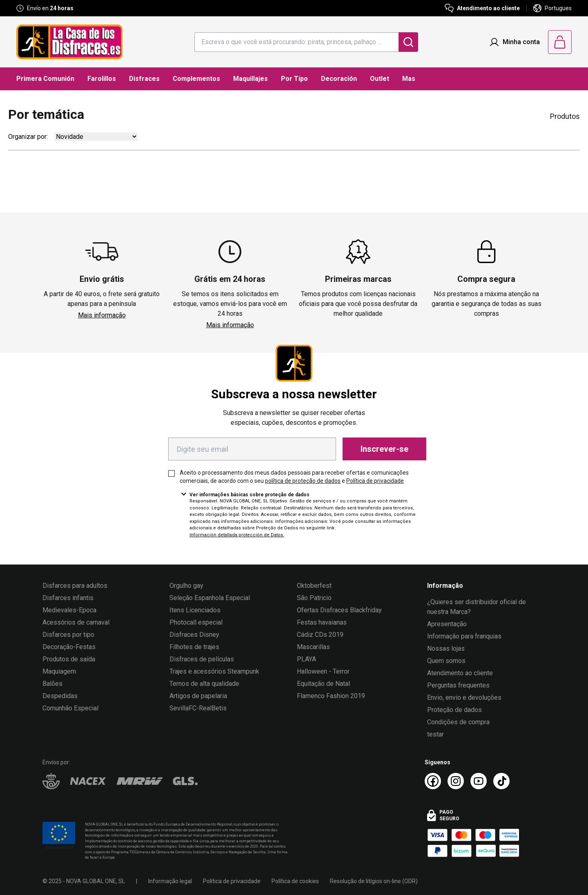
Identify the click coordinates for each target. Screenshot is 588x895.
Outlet (380, 79)
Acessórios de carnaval (76, 622)
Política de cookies (295, 881)
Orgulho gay (186, 586)
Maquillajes (251, 79)
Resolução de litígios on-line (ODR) (374, 881)
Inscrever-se (384, 449)
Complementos (196, 79)
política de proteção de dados (303, 481)
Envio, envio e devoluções (464, 697)
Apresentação (447, 624)
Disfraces (144, 79)
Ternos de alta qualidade (204, 684)
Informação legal (170, 881)
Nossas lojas (446, 648)
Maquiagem (59, 671)
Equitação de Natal (323, 684)
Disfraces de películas (202, 659)
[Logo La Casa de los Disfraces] (69, 42)
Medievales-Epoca (69, 610)
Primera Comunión (45, 79)
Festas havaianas (322, 622)
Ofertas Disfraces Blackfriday (339, 610)
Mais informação (102, 315)
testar (435, 734)
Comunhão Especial (70, 708)
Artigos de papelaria (198, 696)
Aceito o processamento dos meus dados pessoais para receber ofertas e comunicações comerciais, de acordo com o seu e (294, 477)
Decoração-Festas (69, 647)
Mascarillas (313, 647)
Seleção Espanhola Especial (210, 598)
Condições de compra (458, 722)
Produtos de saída (69, 659)
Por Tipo (294, 79)
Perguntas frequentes (458, 685)
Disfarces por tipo (68, 635)
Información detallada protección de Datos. (237, 535)
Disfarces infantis (68, 598)
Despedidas (60, 696)
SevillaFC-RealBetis (198, 708)
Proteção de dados (454, 710)
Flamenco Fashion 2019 (331, 696)
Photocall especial (196, 622)
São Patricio (314, 598)
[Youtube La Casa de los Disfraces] (479, 781)
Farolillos (102, 79)
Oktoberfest (314, 586)
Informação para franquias (464, 636)
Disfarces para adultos (75, 586)
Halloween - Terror (323, 671)
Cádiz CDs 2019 (320, 635)
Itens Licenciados (195, 610)
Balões (52, 684)
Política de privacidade (375, 481)
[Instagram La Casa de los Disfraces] (456, 781)
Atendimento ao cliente (460, 673)
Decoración (339, 79)
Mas (409, 79)
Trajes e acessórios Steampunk (214, 671)
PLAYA (306, 659)
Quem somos (446, 661)
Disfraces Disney (194, 635)
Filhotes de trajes (194, 647)
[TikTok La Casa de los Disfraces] (501, 781)
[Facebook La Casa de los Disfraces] (433, 781)
